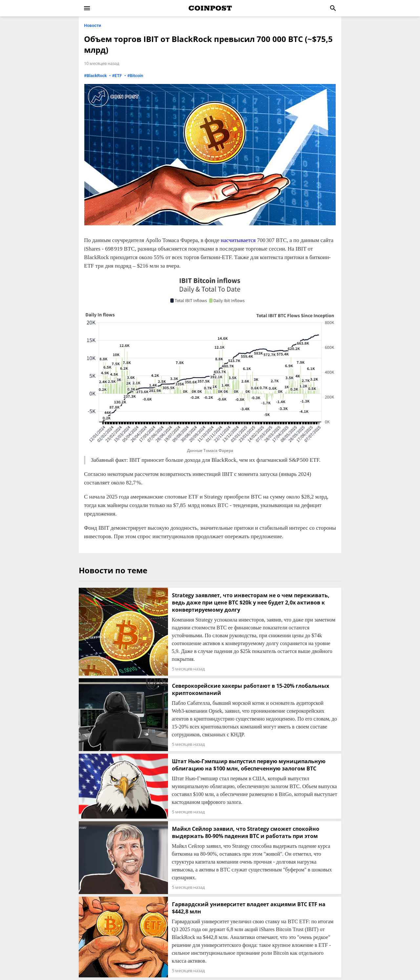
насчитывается (238, 240)
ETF (118, 76)
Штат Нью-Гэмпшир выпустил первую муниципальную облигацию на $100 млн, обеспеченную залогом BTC (249, 765)
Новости (93, 25)
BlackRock (97, 76)
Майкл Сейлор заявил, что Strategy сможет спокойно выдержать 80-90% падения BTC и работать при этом (246, 832)
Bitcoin (136, 76)
